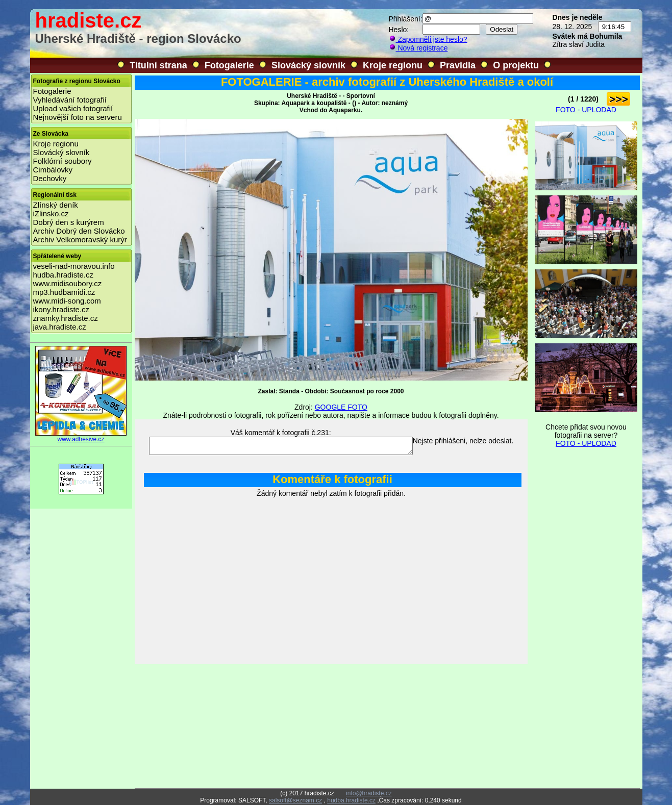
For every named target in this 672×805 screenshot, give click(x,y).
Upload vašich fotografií (73, 108)
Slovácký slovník (308, 65)
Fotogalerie (229, 65)
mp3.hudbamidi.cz (64, 292)
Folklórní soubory (63, 161)
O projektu (516, 65)
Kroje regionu (393, 65)
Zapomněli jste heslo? (428, 39)
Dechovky (50, 178)
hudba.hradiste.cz (63, 275)
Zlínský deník (56, 205)
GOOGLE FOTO (341, 407)
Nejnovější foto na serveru (78, 117)
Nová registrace (418, 48)
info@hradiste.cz (369, 793)
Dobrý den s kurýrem (69, 222)
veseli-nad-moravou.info (74, 266)
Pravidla (458, 65)
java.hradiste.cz (60, 327)
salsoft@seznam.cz (295, 800)
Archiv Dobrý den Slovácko (79, 231)
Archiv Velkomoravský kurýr (80, 240)
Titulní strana (158, 65)
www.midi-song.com (67, 301)
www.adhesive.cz (81, 436)
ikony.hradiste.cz (61, 309)
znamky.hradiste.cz (66, 318)
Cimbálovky (53, 170)
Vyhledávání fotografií (70, 100)
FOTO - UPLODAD (586, 110)
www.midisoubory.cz (68, 283)
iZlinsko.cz (51, 213)
